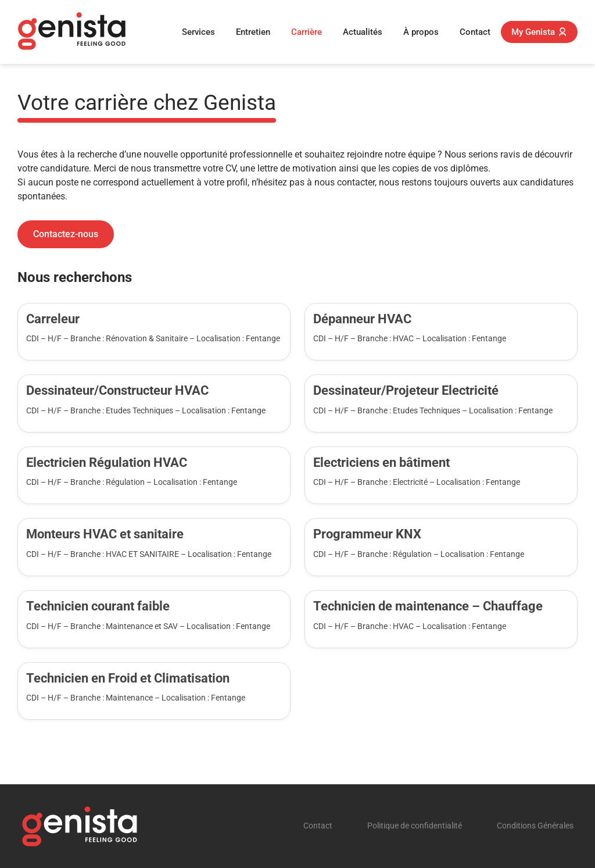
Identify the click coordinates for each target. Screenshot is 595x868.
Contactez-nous (66, 234)
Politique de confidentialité (415, 826)
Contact (475, 32)
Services (198, 32)
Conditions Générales (535, 826)
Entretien (253, 32)
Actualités (363, 32)
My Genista (539, 32)
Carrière (307, 32)
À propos (421, 32)
